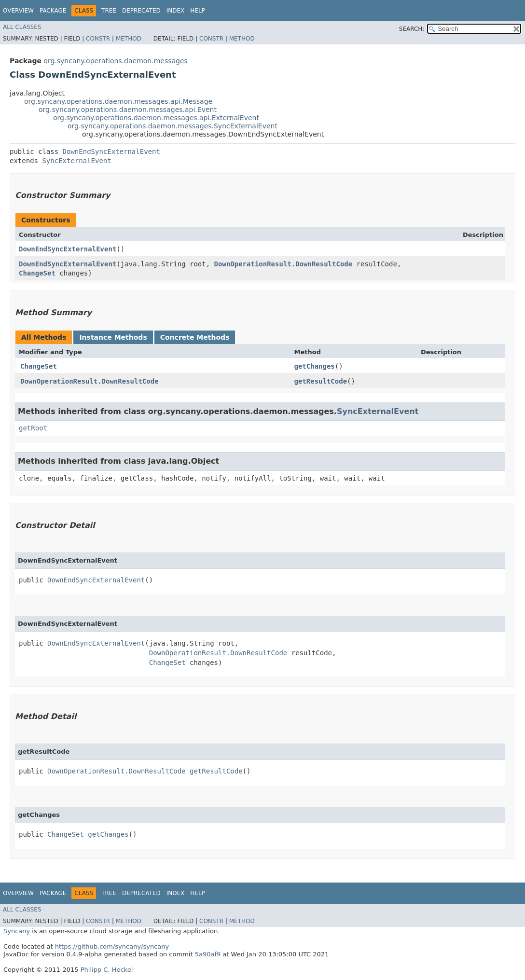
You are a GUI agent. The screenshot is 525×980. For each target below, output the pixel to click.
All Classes (22, 27)
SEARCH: (412, 29)
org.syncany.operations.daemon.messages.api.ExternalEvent (156, 118)
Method (129, 39)
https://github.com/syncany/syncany (112, 946)
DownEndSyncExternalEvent (111, 152)
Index (176, 11)
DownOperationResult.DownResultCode (283, 264)
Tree (109, 11)
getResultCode (321, 381)
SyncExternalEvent (76, 161)
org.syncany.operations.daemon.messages (116, 61)
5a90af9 (208, 954)
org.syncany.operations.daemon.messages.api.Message (118, 101)
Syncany (17, 931)
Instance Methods (113, 337)
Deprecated (141, 11)
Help (198, 11)
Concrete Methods (195, 337)
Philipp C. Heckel (107, 970)
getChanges (315, 366)
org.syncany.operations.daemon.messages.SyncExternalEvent (173, 126)
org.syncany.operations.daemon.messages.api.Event (128, 110)
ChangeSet (37, 273)
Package (53, 11)
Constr (98, 39)
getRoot (33, 428)
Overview (18, 11)
